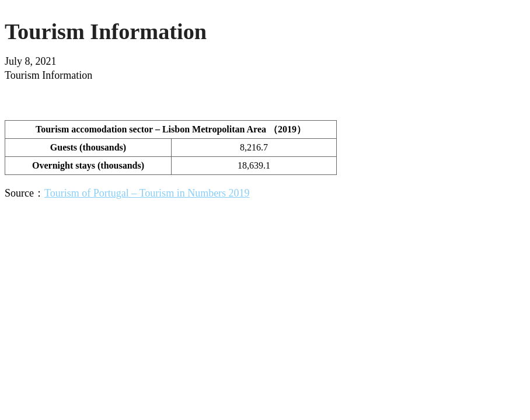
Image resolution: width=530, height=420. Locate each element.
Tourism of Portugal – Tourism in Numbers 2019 (147, 193)
